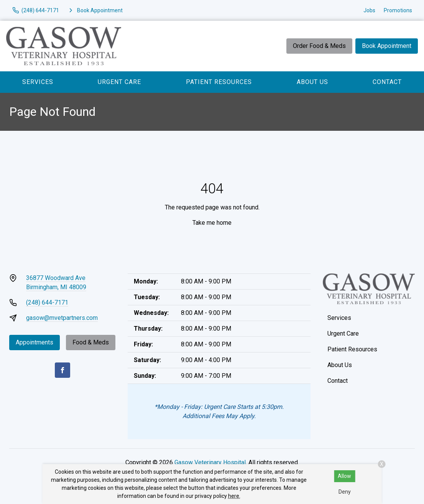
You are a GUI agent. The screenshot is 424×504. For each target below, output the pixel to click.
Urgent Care (119, 82)
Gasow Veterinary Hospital (210, 462)
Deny (345, 492)
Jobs (369, 10)
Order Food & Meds (319, 46)
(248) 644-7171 (47, 302)
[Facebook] (62, 370)
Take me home (212, 223)
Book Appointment (387, 46)
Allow (344, 476)
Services (38, 82)
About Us (312, 82)
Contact (387, 82)
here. (234, 496)
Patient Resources (219, 82)
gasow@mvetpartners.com (62, 318)
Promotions (398, 10)
